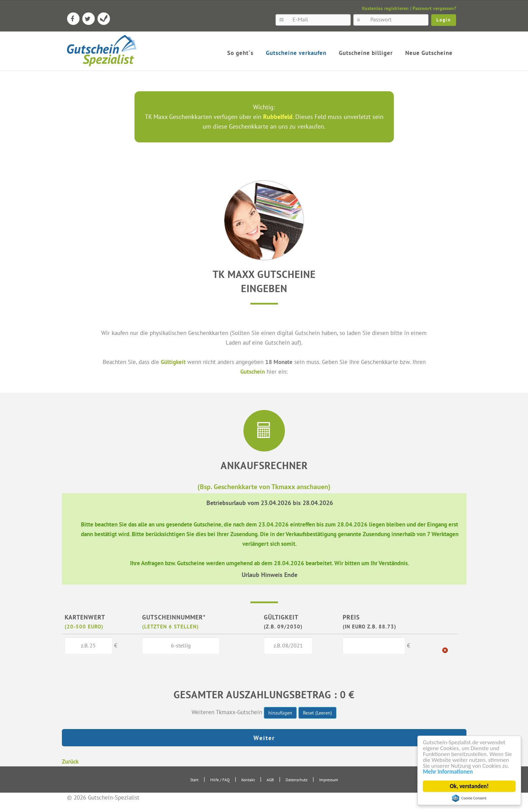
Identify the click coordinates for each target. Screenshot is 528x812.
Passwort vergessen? (434, 8)
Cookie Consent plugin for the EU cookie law (470, 798)
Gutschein (253, 371)
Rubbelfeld (278, 117)
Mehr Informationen (448, 772)
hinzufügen (280, 713)
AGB (270, 780)
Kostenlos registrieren (385, 8)
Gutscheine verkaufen (296, 53)
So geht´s (240, 53)
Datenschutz (297, 780)
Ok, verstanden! (469, 786)
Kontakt (248, 780)
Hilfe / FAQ (220, 780)
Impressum (329, 780)
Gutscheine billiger (366, 53)
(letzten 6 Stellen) (170, 626)
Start (194, 780)
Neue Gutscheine (429, 53)
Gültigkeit (173, 362)
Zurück (70, 761)
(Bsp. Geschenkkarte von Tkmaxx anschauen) (264, 487)
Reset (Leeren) (317, 713)
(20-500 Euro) (84, 626)
